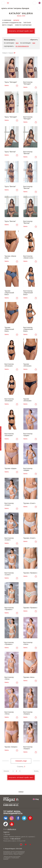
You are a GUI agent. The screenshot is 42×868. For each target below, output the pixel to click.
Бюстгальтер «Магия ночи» (28, 257)
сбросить (34, 40)
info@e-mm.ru (12, 829)
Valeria (6, 85)
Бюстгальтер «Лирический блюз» (28, 293)
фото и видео (8, 25)
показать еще (21, 761)
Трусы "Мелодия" (11, 82)
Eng (37, 799)
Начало (6, 771)
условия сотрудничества (12, 22)
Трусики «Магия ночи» (10, 257)
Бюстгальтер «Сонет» (9, 504)
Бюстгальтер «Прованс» (9, 609)
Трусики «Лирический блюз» (9, 293)
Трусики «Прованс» (30, 573)
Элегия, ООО (21, 16)
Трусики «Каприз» (11, 747)
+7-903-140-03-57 (15, 839)
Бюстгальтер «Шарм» (28, 435)
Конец (36, 771)
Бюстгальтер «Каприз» (28, 713)
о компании (7, 20)
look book (27, 22)
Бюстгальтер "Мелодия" (28, 83)
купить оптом (7, 8)
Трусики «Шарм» (11, 468)
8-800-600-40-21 (11, 805)
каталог (16, 20)
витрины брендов (22, 8)
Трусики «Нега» (29, 677)
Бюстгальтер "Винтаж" (28, 153)
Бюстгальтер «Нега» (28, 643)
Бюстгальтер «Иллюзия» (9, 365)
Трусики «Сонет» (29, 503)
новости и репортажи (23, 25)
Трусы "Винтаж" (10, 152)
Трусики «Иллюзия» (27, 365)
